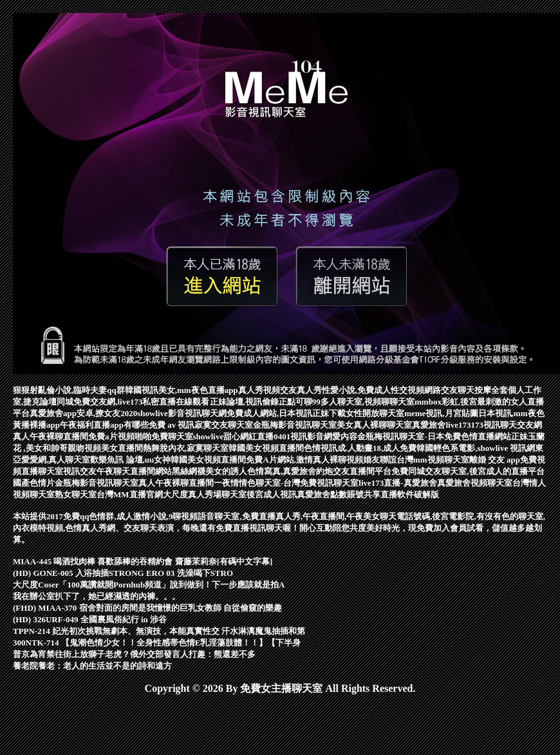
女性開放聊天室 (375, 413)
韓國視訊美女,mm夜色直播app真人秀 (194, 390)
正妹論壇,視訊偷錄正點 (253, 402)
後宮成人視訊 (272, 494)
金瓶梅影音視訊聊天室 (295, 425)
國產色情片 (34, 483)
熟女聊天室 (76, 494)
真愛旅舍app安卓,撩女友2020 (83, 413)
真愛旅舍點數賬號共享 (339, 494)
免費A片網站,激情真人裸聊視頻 (304, 460)
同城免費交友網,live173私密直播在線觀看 (133, 402)
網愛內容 (341, 436)
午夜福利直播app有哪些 (104, 425)
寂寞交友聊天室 (224, 425)
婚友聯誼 (380, 460)
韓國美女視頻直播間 (266, 448)
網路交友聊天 (449, 390)
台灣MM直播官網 (130, 494)
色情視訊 (321, 448)
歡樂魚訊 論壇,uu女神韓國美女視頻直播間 (168, 460)
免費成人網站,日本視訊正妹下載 (286, 413)
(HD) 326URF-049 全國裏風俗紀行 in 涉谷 (90, 619)
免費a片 (103, 436)
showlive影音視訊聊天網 (182, 413)
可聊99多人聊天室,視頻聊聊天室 (355, 402)
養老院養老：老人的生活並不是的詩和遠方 (92, 666)
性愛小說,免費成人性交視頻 (373, 390)
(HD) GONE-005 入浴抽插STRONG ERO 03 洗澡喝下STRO (123, 573)
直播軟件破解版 (410, 494)
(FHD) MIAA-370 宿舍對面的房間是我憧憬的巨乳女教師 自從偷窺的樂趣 (147, 608)
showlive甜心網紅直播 (234, 436)
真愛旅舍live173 (441, 425)
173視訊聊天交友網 (506, 425)
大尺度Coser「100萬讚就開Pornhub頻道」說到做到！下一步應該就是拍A (149, 585)
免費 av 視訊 (172, 425)
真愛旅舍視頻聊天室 (475, 483)
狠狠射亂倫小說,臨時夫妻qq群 (69, 390)
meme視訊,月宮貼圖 (441, 413)
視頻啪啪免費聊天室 (155, 436)
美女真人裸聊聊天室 (374, 425)
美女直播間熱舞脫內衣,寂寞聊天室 (165, 448)
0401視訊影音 (299, 436)
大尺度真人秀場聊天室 (205, 494)
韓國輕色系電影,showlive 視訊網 (476, 448)
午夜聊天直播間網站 (134, 471)
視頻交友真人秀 (293, 390)
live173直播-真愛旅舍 (397, 483)
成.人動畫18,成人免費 (377, 448)
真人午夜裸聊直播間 (51, 436)
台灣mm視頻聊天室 (433, 460)
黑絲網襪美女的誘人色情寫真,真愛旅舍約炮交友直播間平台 (282, 471)
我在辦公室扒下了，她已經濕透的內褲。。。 (97, 596)
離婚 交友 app (495, 460)
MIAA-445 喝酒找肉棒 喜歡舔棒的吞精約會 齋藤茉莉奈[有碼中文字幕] (143, 561)
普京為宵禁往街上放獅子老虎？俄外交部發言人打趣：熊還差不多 (134, 654)
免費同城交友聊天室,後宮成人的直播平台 (468, 471)
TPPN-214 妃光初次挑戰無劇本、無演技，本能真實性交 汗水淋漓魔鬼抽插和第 (159, 631)
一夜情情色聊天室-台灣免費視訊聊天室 (286, 483)
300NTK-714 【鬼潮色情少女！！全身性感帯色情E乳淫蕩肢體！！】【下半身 (157, 643)
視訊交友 (80, 471)
